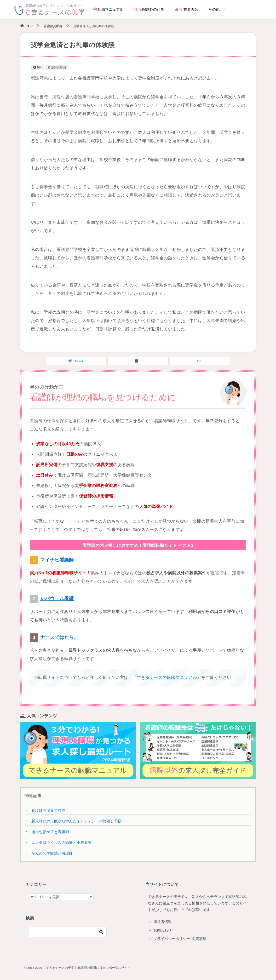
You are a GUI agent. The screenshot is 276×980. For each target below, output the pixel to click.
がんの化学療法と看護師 (52, 853)
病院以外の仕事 (149, 9)
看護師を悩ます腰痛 (48, 810)
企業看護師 (186, 9)
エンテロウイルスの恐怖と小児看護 (61, 843)
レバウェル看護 (57, 599)
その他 (214, 9)
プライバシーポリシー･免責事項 (180, 939)
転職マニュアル (108, 9)
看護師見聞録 (57, 67)
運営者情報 (163, 922)
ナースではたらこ (59, 637)
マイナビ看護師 (57, 560)
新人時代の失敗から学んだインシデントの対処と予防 (77, 821)
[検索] (67, 932)
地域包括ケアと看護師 (50, 832)
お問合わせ (163, 930)
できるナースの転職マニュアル (167, 677)
